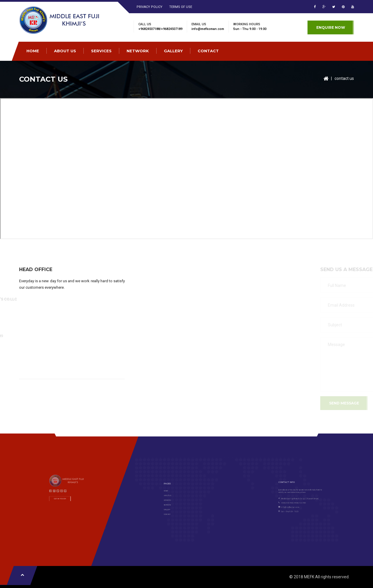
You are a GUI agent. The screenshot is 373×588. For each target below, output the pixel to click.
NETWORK (138, 51)
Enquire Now (331, 27)
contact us (344, 78)
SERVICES (101, 51)
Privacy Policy (149, 7)
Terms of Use (181, 7)
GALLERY (173, 51)
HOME (33, 51)
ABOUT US (65, 51)
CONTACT (208, 51)
